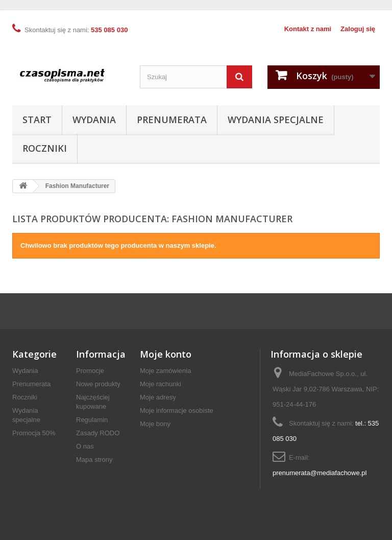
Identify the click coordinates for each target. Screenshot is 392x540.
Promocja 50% (34, 433)
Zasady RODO (98, 433)
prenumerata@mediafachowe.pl (320, 473)
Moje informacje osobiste (177, 410)
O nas (85, 446)
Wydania (94, 120)
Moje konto (166, 354)
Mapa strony (94, 460)
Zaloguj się (358, 29)
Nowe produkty (98, 384)
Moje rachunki (161, 384)
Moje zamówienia (165, 371)
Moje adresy (158, 397)
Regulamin (92, 420)
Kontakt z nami (308, 29)
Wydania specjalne (276, 120)
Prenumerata (172, 120)
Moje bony (155, 424)
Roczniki (45, 148)
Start (37, 120)
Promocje (90, 371)
